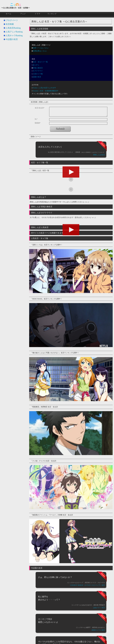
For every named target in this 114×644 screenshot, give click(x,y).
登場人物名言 (38, 68)
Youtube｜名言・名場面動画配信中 (46, 91)
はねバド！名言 (99, 608)
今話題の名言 (12, 39)
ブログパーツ (12, 20)
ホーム (9, 14)
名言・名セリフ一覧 (40, 62)
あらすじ (36, 65)
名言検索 (10, 24)
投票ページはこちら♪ (41, 48)
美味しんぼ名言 (99, 155)
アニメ (23, 14)
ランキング (52, 14)
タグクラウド (38, 71)
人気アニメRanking (14, 32)
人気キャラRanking (14, 36)
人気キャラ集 (38, 74)
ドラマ (38, 14)
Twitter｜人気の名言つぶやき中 (44, 88)
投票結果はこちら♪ (40, 51)
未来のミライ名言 (98, 630)
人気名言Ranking (13, 28)
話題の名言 (37, 77)
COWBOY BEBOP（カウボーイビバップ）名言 (87, 585)
